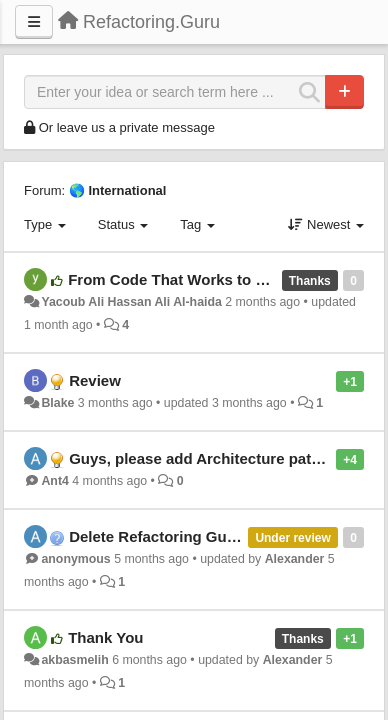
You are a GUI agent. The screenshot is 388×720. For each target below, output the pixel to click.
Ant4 (54, 481)
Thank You (105, 637)
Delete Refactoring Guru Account (187, 536)
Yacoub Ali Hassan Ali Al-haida (131, 302)
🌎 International (118, 190)
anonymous (75, 559)
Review (95, 380)
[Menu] (34, 22)
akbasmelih (74, 660)
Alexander (295, 559)
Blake (57, 403)
